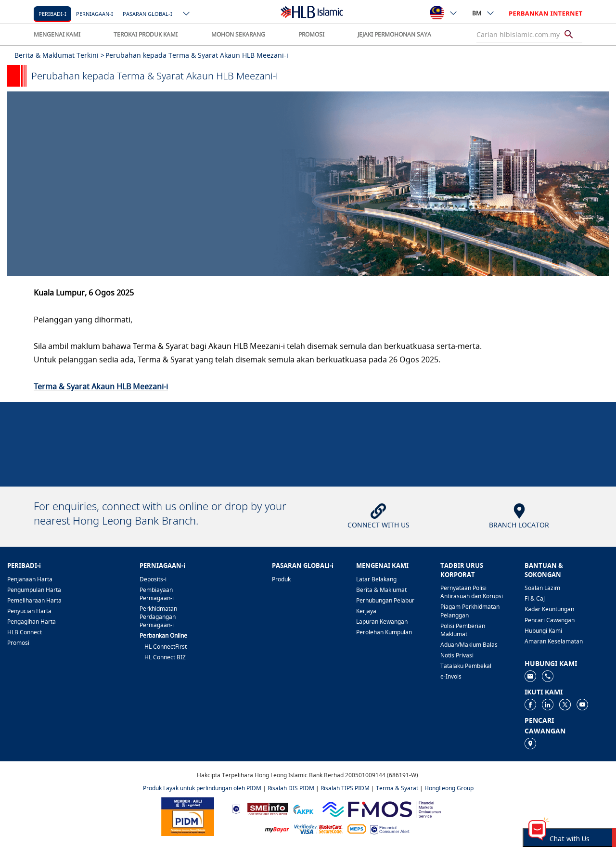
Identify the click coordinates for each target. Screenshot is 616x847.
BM (483, 13)
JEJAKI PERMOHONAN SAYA (394, 34)
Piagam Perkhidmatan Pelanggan (470, 611)
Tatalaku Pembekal (466, 666)
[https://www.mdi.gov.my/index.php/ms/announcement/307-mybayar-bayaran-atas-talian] (277, 829)
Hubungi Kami (543, 631)
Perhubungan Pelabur (385, 600)
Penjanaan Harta (30, 579)
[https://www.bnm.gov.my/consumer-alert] (390, 829)
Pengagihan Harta (32, 622)
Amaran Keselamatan (554, 641)
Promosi (18, 643)
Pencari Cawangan (550, 620)
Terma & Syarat (397, 788)
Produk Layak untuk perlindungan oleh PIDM (202, 788)
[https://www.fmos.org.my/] (382, 808)
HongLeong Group (449, 788)
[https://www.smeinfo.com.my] (268, 808)
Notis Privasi (457, 655)
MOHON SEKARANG (238, 34)
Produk (281, 579)
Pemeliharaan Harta (34, 600)
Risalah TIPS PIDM (345, 788)
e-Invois (451, 676)
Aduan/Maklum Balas (469, 645)
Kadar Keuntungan (549, 609)
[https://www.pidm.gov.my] (188, 816)
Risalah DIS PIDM (291, 788)
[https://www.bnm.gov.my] (236, 809)
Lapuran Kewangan (382, 622)
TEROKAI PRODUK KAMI (146, 34)
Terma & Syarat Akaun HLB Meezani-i (101, 386)
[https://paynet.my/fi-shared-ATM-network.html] (357, 828)
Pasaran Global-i (148, 14)
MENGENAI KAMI (57, 34)
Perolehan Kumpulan (384, 632)
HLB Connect (25, 632)
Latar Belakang (376, 579)
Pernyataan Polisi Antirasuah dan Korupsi (472, 592)
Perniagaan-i (95, 14)
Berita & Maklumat (381, 590)
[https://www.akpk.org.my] (303, 809)
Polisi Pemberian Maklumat (463, 630)
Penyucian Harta (29, 611)
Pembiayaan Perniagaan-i (157, 594)
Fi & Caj (535, 598)
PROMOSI (311, 34)
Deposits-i (153, 579)
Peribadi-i (52, 14)
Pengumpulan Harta (34, 590)
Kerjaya (366, 611)
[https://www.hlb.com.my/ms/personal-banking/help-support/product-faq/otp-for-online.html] (319, 828)
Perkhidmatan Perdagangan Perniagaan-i (158, 617)
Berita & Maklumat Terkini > (59, 55)
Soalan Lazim (542, 588)
